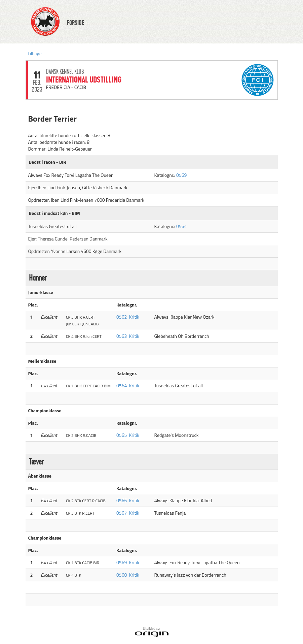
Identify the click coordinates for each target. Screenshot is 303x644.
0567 (122, 513)
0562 (122, 317)
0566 (122, 500)
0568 (122, 575)
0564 (181, 226)
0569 (181, 175)
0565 (122, 435)
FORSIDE (75, 23)
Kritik (134, 317)
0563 (122, 336)
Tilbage (35, 53)
